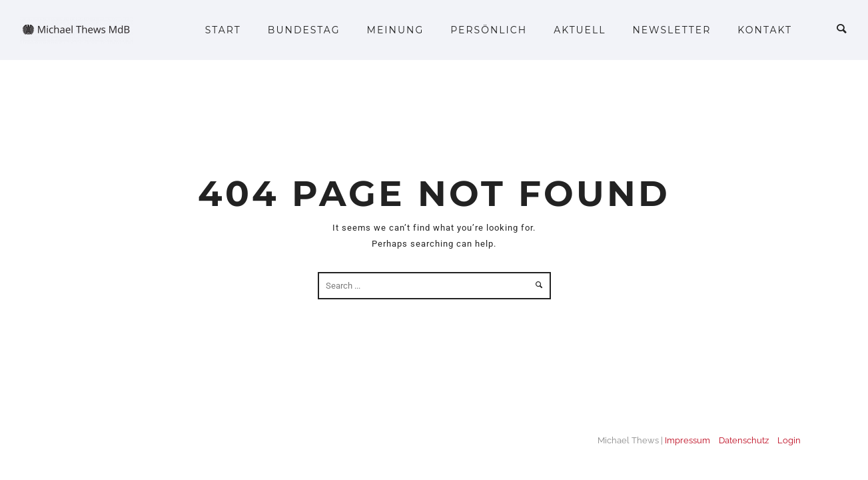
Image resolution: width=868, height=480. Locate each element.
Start (223, 30)
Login (789, 440)
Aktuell (580, 30)
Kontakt (765, 30)
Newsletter (671, 30)
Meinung (396, 30)
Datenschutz (744, 440)
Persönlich (489, 30)
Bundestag (304, 30)
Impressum (687, 440)
